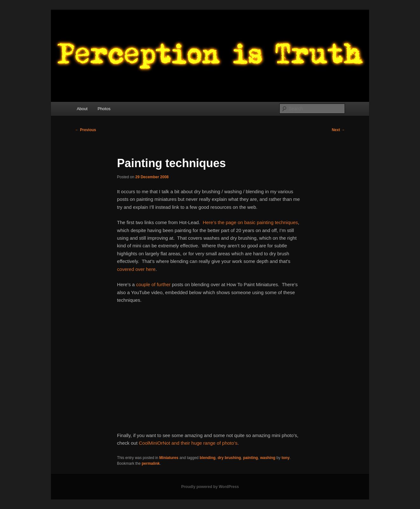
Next (338, 130)
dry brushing (229, 458)
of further (161, 284)
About (82, 109)
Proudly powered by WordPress (210, 487)
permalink (151, 463)
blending (207, 458)
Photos (104, 109)
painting (251, 458)
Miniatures (169, 458)
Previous (86, 130)
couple (143, 284)
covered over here (136, 269)
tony (286, 458)
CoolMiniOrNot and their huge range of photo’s (188, 443)
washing (268, 458)
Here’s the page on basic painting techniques (250, 222)
